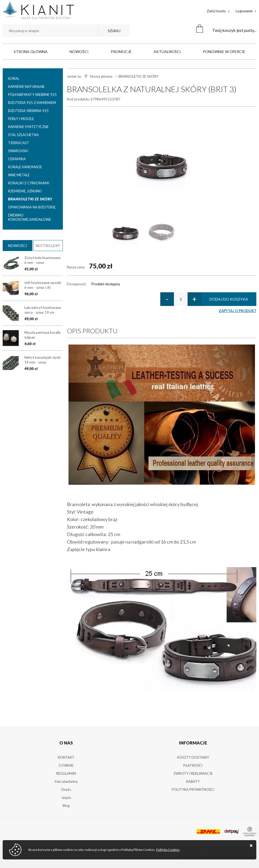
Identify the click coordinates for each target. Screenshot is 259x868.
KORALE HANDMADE (25, 167)
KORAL (14, 78)
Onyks (66, 790)
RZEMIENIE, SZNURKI (25, 191)
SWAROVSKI (18, 151)
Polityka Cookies (168, 850)
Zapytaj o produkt (238, 311)
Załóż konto (216, 11)
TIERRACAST (19, 143)
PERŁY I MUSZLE (21, 119)
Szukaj (114, 31)
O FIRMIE (66, 765)
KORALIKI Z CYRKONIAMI (29, 183)
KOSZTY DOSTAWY (193, 757)
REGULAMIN (66, 773)
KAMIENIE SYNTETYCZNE (28, 127)
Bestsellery (48, 246)
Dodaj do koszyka (229, 299)
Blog (66, 806)
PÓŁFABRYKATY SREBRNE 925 (32, 95)
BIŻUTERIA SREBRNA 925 (28, 111)
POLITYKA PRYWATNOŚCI (193, 790)
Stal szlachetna (66, 781)
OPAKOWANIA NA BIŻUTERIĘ (32, 207)
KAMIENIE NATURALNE (26, 87)
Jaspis (66, 798)
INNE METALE (19, 175)
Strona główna (31, 52)
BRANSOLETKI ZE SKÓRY (30, 199)
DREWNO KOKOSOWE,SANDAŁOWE (30, 217)
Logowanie (244, 11)
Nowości (79, 52)
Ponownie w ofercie (224, 52)
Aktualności (167, 52)
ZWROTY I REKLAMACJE (193, 773)
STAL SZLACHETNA (23, 135)
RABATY (193, 781)
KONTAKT (66, 757)
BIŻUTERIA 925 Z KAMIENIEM (32, 103)
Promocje (121, 52)
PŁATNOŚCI (193, 765)
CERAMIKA (17, 159)
